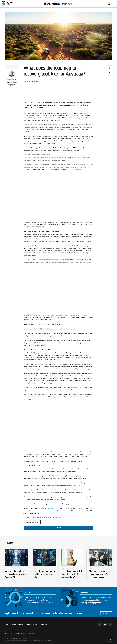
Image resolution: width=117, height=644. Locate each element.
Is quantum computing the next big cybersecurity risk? (44, 574)
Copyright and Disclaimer (20, 634)
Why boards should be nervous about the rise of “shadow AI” (16, 574)
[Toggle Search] (109, 4)
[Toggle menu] (114, 4)
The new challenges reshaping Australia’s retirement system (98, 574)
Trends (7, 624)
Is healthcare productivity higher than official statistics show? (72, 574)
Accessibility (31, 634)
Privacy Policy (8, 634)
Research (21, 624)
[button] (12, 78)
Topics (14, 624)
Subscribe (106, 613)
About (29, 624)
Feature (8, 568)
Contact (36, 624)
